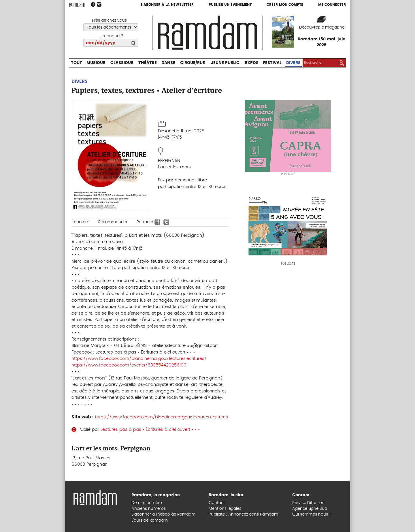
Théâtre (148, 63)
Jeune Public (225, 63)
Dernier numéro (147, 503)
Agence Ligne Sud (310, 509)
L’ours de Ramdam (150, 520)
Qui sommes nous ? (312, 514)
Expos (252, 63)
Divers (293, 63)
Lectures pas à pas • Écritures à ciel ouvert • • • (151, 429)
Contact (217, 503)
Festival (272, 63)
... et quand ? (111, 36)
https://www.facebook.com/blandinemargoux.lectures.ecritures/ (139, 359)
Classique (122, 63)
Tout (77, 63)
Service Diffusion (308, 503)
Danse (168, 63)
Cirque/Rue (193, 63)
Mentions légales (225, 509)
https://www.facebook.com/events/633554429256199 (129, 365)
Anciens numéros (149, 509)
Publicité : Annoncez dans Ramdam (243, 514)
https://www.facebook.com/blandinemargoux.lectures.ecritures (162, 417)
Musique (96, 63)
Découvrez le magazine (322, 27)
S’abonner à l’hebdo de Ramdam (163, 514)
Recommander (113, 222)
